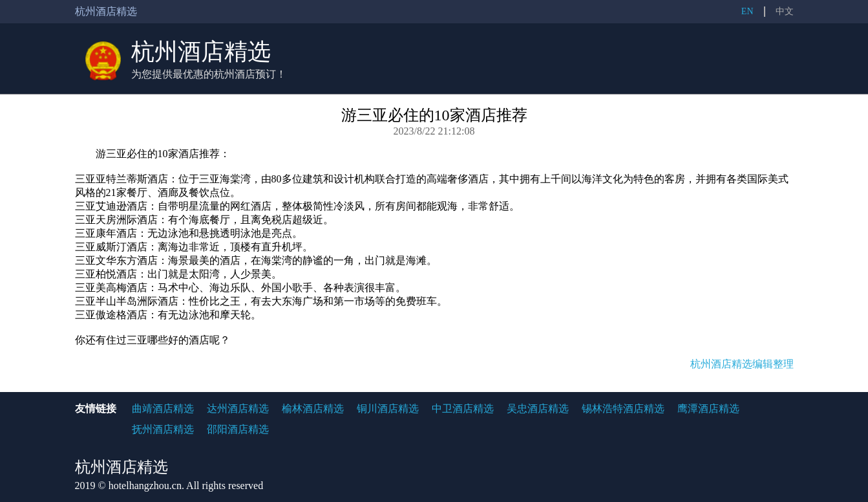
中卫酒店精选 (463, 409)
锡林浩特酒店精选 (623, 409)
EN (747, 11)
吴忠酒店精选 (538, 409)
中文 (785, 11)
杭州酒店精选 (201, 52)
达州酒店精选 (238, 409)
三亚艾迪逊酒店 (111, 206)
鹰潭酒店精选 (708, 409)
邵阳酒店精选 (238, 429)
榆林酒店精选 (313, 409)
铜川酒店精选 (388, 409)
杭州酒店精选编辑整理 (742, 364)
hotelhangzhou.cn (145, 486)
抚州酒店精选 (163, 429)
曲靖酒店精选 (163, 409)
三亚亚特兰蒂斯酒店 (122, 179)
